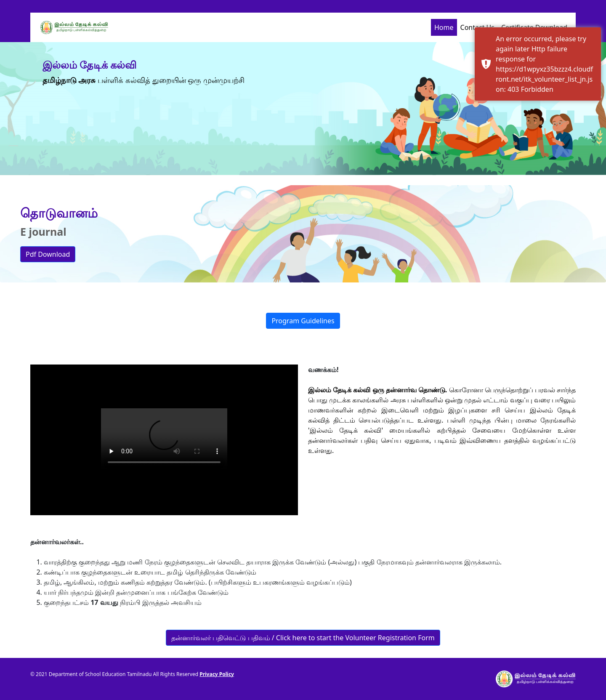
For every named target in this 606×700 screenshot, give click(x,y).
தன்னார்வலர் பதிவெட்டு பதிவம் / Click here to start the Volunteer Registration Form (303, 638)
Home (444, 27)
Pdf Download (48, 254)
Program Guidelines (303, 321)
